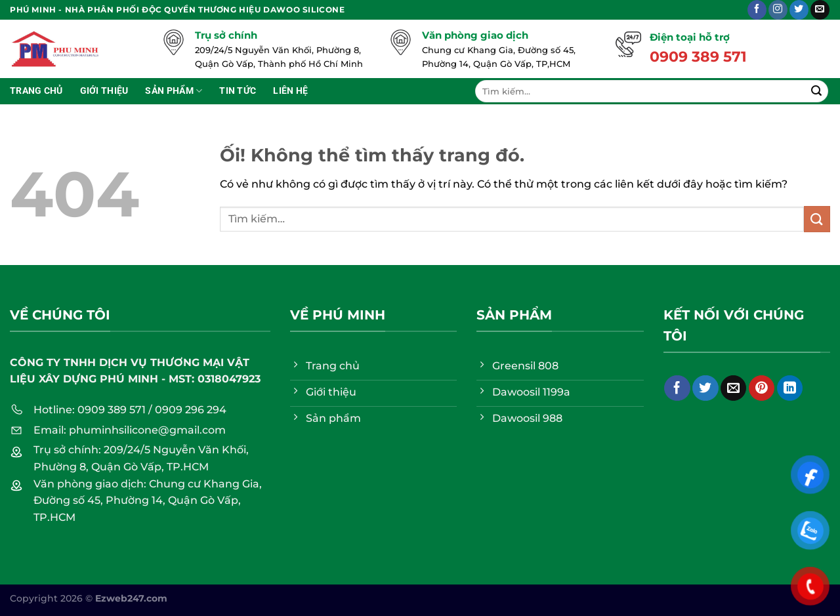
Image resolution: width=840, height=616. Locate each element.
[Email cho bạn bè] (733, 388)
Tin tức (238, 91)
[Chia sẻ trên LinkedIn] (790, 388)
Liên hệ (290, 91)
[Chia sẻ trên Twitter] (705, 388)
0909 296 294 (191, 410)
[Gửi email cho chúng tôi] (820, 10)
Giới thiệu (104, 91)
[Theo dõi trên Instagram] (778, 10)
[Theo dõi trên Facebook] (757, 10)
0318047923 (229, 379)
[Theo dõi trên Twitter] (799, 10)
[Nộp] (816, 91)
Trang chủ (36, 91)
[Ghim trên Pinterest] (762, 388)
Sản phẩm (174, 91)
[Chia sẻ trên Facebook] (677, 388)
